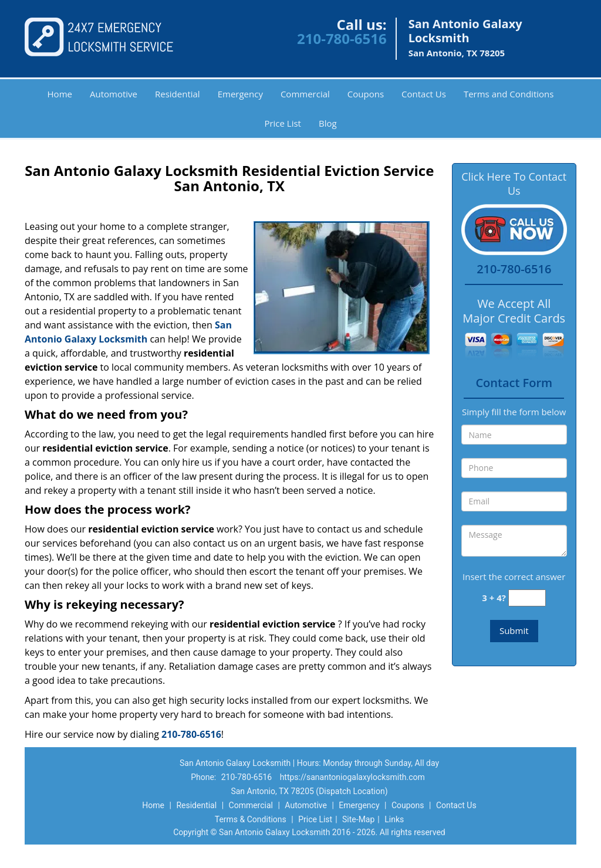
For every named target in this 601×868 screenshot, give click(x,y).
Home (60, 94)
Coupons (366, 94)
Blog (328, 123)
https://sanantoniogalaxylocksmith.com (352, 777)
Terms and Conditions (509, 94)
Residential (178, 94)
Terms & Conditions (251, 819)
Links (394, 819)
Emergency (240, 94)
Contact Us (424, 94)
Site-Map (358, 819)
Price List (283, 123)
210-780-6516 (342, 38)
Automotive (114, 94)
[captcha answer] (527, 598)
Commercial (305, 94)
